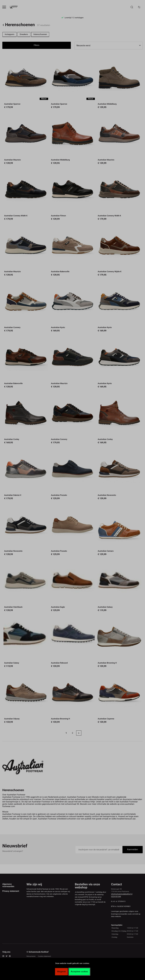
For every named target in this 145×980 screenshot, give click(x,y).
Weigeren (61, 972)
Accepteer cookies (79, 972)
